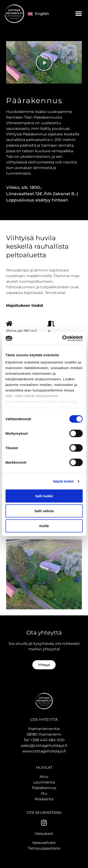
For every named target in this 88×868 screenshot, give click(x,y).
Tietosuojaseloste (44, 848)
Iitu (44, 793)
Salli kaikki (44, 496)
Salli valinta (44, 511)
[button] (78, 14)
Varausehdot (44, 843)
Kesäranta (44, 799)
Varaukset (44, 834)
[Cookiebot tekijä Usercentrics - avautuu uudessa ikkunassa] (63, 339)
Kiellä (44, 526)
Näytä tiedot (63, 481)
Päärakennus (44, 788)
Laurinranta (44, 782)
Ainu (44, 777)
